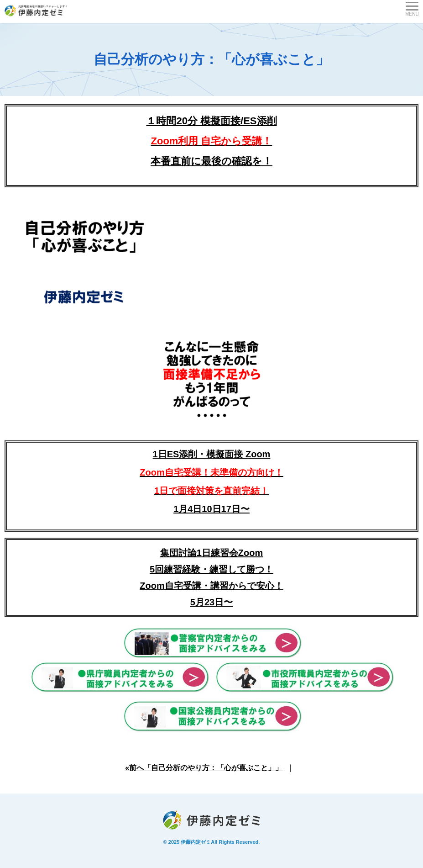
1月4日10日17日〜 (211, 509)
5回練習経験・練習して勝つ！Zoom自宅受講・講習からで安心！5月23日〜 (211, 586)
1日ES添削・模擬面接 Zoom (211, 472)
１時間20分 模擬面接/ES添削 (211, 121)
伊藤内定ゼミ (196, 842)
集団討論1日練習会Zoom (212, 553)
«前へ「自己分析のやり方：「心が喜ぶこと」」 (204, 768)
